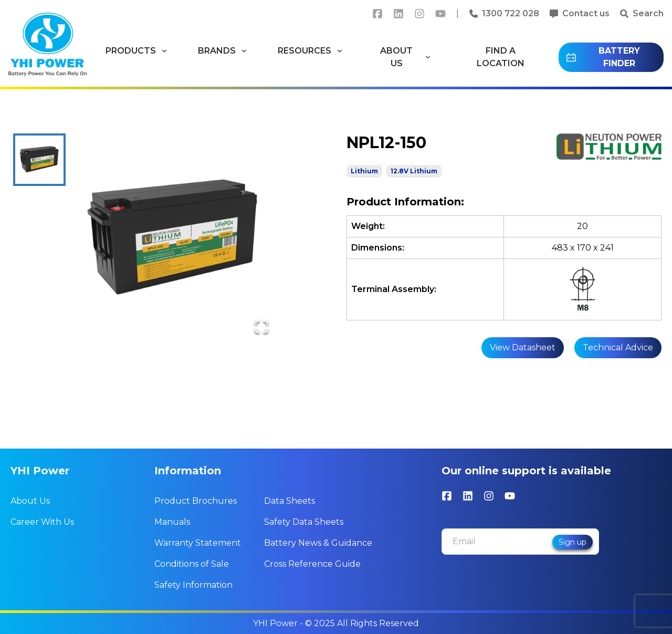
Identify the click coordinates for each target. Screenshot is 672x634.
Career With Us (42, 522)
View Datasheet (523, 347)
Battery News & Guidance (318, 543)
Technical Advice (618, 347)
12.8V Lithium (414, 171)
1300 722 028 (511, 13)
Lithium (364, 171)
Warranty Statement (198, 543)
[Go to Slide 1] (39, 160)
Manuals (172, 522)
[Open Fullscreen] (261, 327)
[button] (174, 239)
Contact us (586, 13)
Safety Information (193, 585)
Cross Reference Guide (312, 564)
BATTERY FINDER (602, 57)
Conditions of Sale (192, 564)
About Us (30, 501)
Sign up (573, 542)
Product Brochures (196, 501)
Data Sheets (290, 501)
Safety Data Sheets (304, 522)
